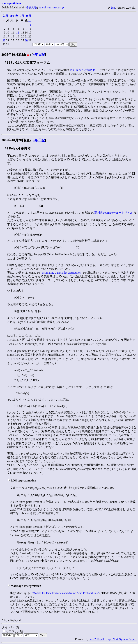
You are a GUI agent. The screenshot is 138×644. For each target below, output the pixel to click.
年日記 (39, 55)
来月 (28, 16)
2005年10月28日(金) (16, 140)
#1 (7, 62)
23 (4, 40)
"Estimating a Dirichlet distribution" (61, 273)
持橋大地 (31, 7)
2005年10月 (17, 16)
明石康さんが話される (84, 70)
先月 (5, 16)
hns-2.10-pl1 (97, 639)
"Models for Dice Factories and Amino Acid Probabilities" (65, 593)
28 (26, 40)
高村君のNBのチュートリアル (114, 213)
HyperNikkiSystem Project (121, 639)
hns (113, 8)
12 (18, 33)
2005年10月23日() (16, 55)
